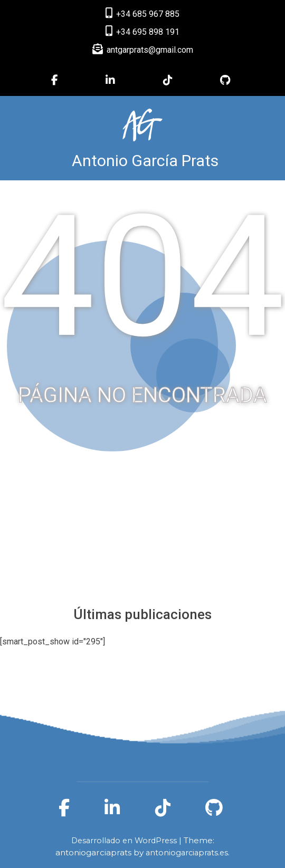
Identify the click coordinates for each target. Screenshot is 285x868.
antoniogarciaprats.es (187, 853)
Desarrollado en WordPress (125, 841)
